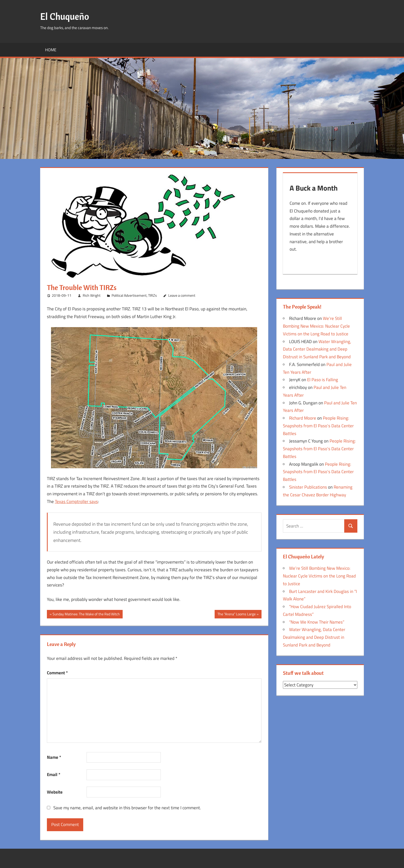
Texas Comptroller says (76, 501)
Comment (57, 673)
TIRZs (153, 295)
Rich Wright (92, 295)
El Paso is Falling (323, 381)
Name (54, 757)
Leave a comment (182, 295)
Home (51, 50)
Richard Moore (303, 420)
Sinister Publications (308, 489)
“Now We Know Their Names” (317, 624)
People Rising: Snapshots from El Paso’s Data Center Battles (318, 427)
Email (54, 775)
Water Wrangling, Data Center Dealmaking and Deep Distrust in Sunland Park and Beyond (317, 351)
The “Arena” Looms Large (236, 615)
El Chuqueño (65, 16)
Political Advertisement (129, 295)
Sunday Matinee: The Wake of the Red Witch (86, 615)
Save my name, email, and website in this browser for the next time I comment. (127, 808)
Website (55, 792)
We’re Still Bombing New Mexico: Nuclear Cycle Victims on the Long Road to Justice (316, 328)
